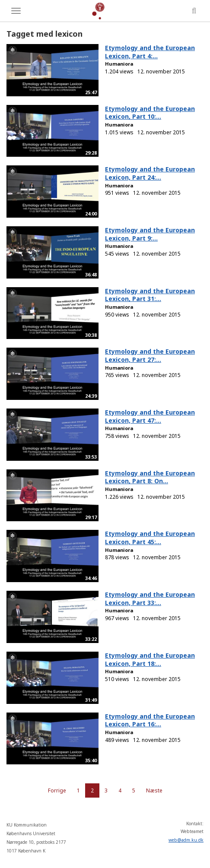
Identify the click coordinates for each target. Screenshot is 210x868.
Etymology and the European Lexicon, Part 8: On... (150, 477)
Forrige (57, 790)
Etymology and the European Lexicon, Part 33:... (150, 599)
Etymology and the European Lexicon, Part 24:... (150, 173)
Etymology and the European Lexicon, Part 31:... (150, 295)
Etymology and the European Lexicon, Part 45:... (150, 538)
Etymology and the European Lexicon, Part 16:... (150, 720)
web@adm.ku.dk (186, 840)
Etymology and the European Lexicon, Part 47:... (150, 416)
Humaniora (119, 64)
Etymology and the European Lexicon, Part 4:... (150, 52)
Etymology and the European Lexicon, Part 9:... (150, 234)
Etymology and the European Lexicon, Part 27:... (150, 355)
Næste (154, 790)
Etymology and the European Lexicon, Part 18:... (150, 659)
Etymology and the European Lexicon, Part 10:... (150, 113)
